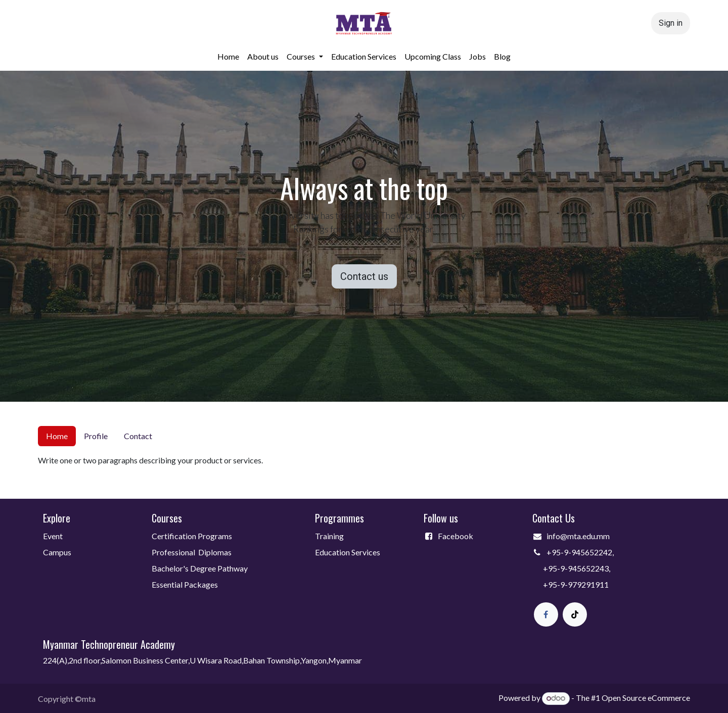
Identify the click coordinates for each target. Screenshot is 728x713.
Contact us (364, 276)
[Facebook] (546, 614)
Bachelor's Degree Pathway (200, 568)
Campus (57, 552)
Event (53, 536)
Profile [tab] (96, 436)
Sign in (671, 23)
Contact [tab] (138, 436)
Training (329, 536)
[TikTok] (575, 614)
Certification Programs (192, 536)
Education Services (348, 552)
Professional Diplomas (192, 552)
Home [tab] (57, 436)
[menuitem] (228, 57)
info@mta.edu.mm (578, 536)
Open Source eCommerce (646, 698)
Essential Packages (185, 584)
